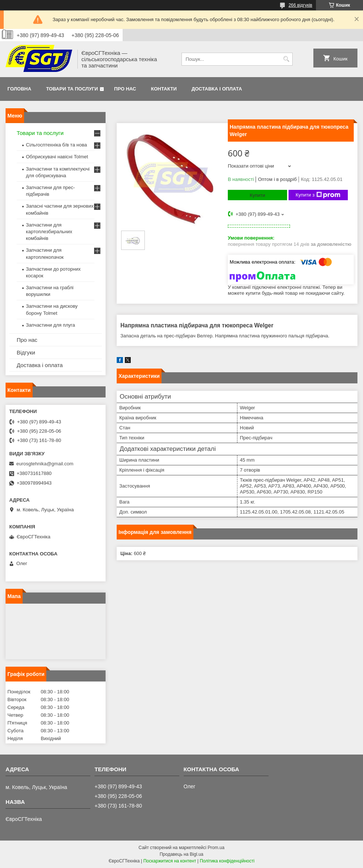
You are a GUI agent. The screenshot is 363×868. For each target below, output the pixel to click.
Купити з (318, 195)
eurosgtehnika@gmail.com (45, 464)
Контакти (164, 89)
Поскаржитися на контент (170, 861)
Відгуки (26, 352)
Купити (257, 195)
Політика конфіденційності (227, 861)
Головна (19, 89)
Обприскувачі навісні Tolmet (57, 157)
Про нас (125, 89)
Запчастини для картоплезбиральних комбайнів (49, 232)
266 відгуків (300, 5)
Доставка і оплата (217, 89)
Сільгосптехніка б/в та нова (56, 145)
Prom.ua (216, 848)
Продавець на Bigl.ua (181, 854)
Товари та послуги (72, 89)
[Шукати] (286, 59)
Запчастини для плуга (51, 325)
